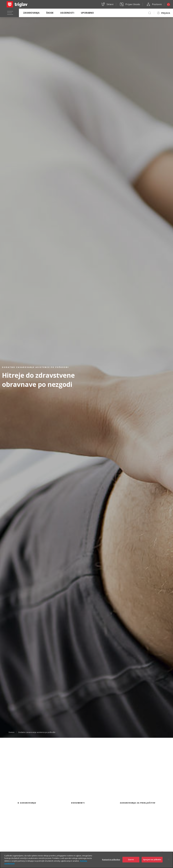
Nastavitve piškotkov (111, 860)
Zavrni (131, 860)
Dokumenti (78, 803)
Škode (50, 13)
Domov (12, 732)
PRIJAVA (166, 13)
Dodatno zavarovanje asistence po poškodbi (37, 732)
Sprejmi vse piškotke (152, 860)
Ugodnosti (67, 13)
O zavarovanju (27, 803)
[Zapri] (169, 860)
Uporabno (87, 13)
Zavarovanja (31, 13)
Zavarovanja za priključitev (138, 803)
